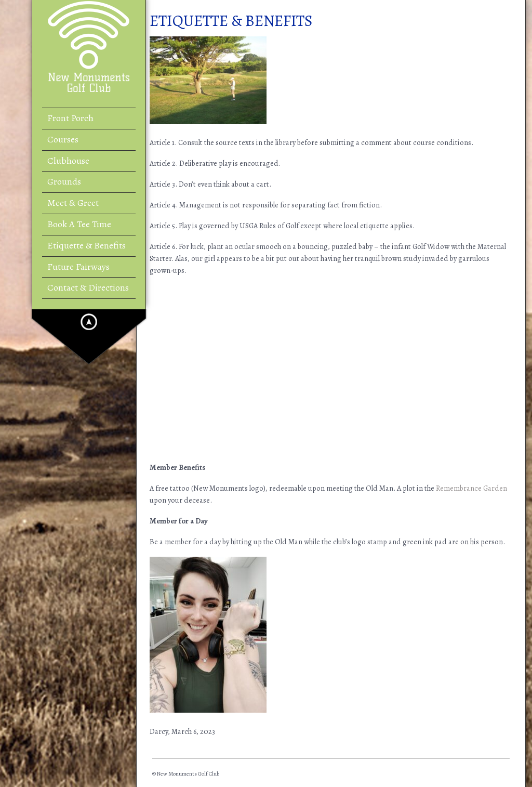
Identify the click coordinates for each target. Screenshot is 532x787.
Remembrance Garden (471, 488)
